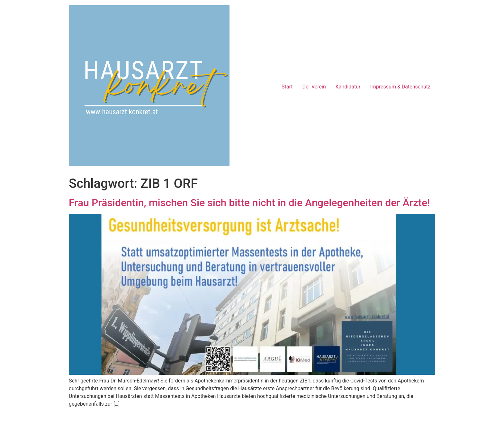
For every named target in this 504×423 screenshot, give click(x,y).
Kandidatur (348, 87)
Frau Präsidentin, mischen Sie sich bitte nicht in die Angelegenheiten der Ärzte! (249, 203)
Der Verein (314, 87)
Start (287, 87)
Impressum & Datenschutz (400, 87)
